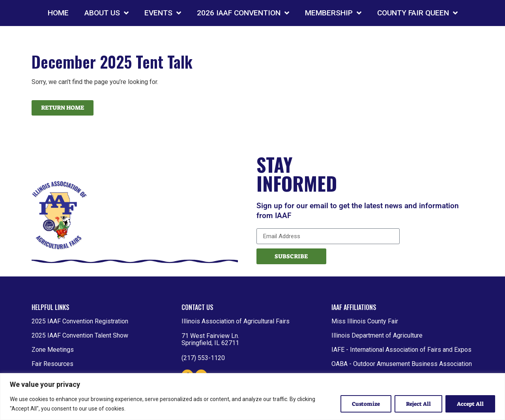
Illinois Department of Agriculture (377, 335)
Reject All (418, 404)
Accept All (470, 404)
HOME (58, 13)
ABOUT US (107, 13)
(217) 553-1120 (203, 358)
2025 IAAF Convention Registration (80, 321)
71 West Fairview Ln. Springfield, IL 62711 (210, 339)
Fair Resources (52, 364)
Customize (366, 404)
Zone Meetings (53, 350)
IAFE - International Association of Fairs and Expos (401, 350)
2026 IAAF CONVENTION (243, 13)
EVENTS (163, 13)
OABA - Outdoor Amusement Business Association (402, 364)
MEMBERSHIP (333, 13)
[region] (252, 397)
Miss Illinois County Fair (365, 321)
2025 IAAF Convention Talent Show (80, 335)
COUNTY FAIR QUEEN (417, 13)
